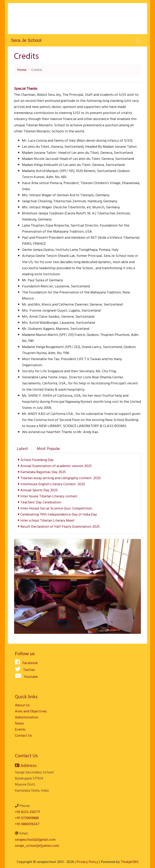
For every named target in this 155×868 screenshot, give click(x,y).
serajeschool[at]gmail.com (35, 840)
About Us (22, 705)
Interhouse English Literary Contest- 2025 (52, 484)
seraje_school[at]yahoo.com (37, 846)
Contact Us (23, 736)
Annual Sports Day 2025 (38, 490)
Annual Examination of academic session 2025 (55, 466)
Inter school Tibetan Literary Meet (46, 520)
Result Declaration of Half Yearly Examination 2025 (59, 527)
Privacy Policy (87, 862)
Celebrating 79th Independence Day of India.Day (58, 514)
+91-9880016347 (27, 824)
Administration (27, 717)
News (19, 723)
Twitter (25, 670)
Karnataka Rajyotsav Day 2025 (42, 472)
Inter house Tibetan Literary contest (48, 496)
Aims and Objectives (31, 711)
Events (20, 729)
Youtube (26, 677)
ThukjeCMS (130, 862)
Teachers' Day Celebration (40, 502)
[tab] (23, 449)
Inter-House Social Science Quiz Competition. (55, 508)
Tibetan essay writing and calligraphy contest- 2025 (59, 478)
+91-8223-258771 (28, 812)
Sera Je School (26, 40)
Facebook (26, 663)
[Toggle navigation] (138, 40)
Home (22, 70)
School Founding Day (36, 460)
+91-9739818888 (27, 818)
